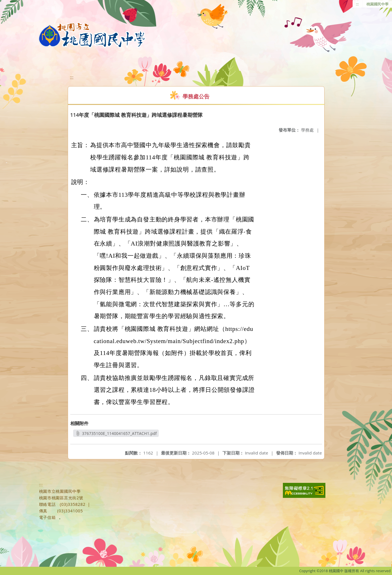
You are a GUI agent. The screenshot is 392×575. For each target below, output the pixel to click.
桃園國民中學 (378, 4)
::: (357, 4)
